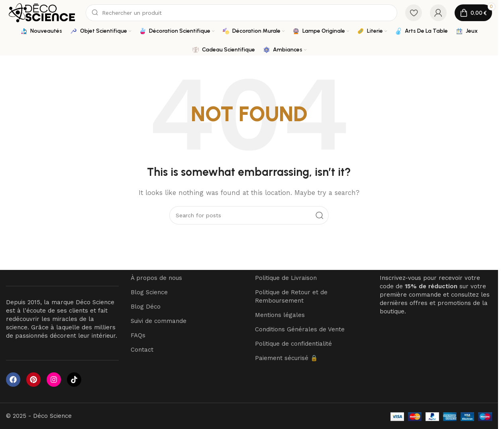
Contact (142, 350)
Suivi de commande (159, 321)
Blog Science (149, 293)
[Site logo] (42, 12)
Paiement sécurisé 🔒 (286, 358)
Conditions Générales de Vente (300, 330)
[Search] (241, 13)
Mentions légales (280, 315)
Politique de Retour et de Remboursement (291, 297)
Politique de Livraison (286, 278)
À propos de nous (156, 278)
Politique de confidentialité (293, 344)
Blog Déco (146, 307)
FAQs (138, 336)
